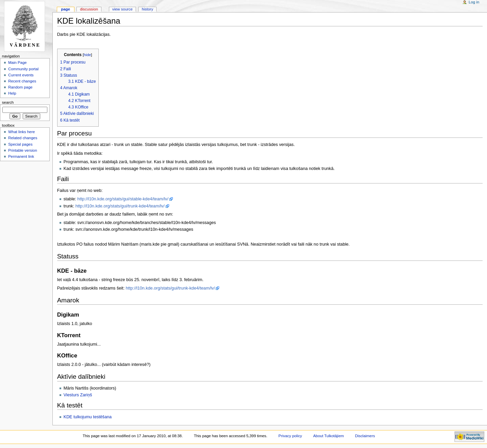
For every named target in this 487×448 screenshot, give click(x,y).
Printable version (22, 150)
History (147, 9)
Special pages (20, 144)
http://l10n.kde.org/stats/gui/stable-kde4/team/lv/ (123, 199)
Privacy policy (290, 436)
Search (8, 102)
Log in (474, 2)
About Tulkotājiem (329, 436)
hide (87, 55)
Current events (21, 75)
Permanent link (21, 156)
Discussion (89, 9)
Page (65, 9)
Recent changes (22, 81)
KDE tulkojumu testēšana (88, 417)
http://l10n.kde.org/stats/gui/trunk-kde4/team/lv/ (120, 206)
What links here (21, 132)
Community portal (23, 69)
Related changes (23, 138)
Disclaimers (365, 436)
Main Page (17, 63)
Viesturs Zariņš (78, 395)
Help (12, 93)
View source (122, 9)
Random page (20, 87)
